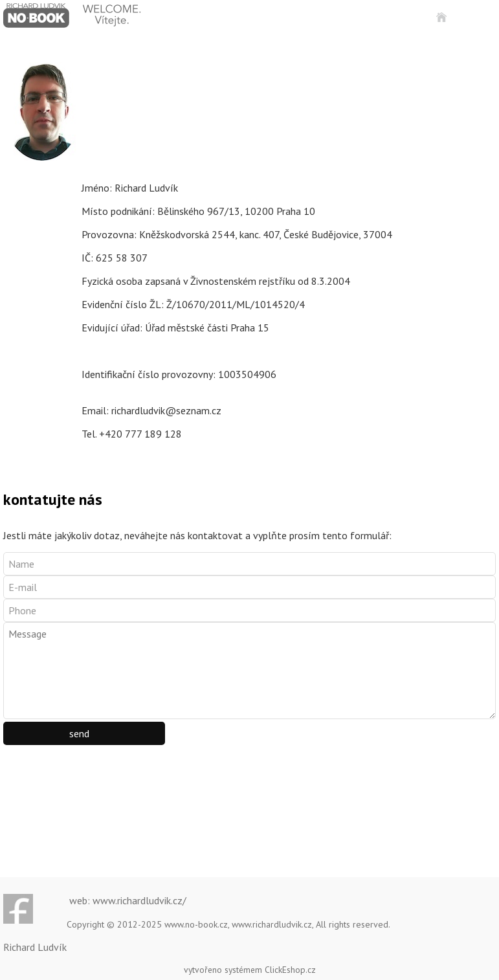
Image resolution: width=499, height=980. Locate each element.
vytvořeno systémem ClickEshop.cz (250, 970)
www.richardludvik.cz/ (139, 900)
